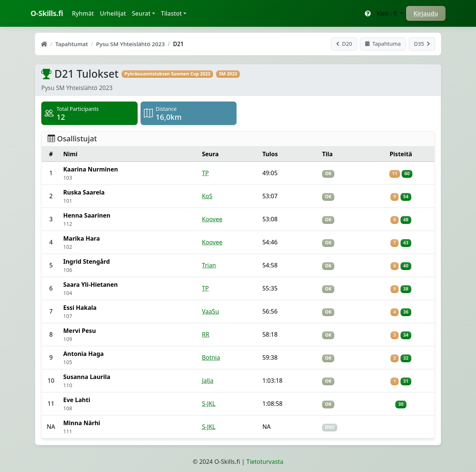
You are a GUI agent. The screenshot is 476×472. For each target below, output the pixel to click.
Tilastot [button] (172, 13)
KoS (207, 196)
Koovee (212, 219)
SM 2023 (228, 74)
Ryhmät (84, 13)
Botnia (211, 357)
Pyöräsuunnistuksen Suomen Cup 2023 (167, 74)
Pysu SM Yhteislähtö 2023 (130, 44)
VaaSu (210, 311)
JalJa (208, 381)
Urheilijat (113, 13)
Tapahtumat (72, 44)
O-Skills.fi (47, 13)
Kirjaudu (426, 13)
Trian (209, 265)
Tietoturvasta (265, 462)
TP (205, 173)
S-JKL (209, 404)
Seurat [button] (141, 13)
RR (206, 334)
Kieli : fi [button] (388, 13)
